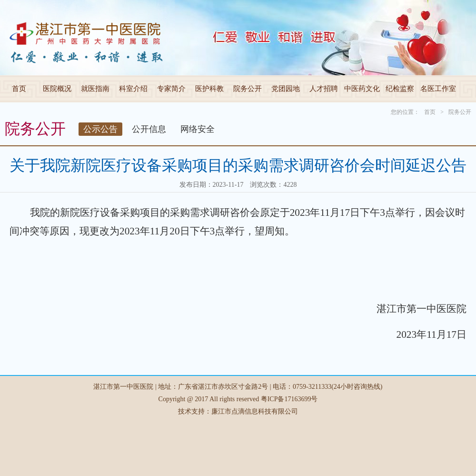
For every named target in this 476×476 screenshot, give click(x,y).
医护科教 (209, 89)
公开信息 (149, 129)
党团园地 (286, 89)
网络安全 (198, 129)
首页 (19, 89)
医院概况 (57, 89)
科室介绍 (133, 89)
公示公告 (100, 129)
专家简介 (171, 89)
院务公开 (248, 89)
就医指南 (95, 89)
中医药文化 (362, 89)
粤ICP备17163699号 (289, 399)
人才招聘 (324, 89)
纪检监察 (400, 89)
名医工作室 (438, 89)
